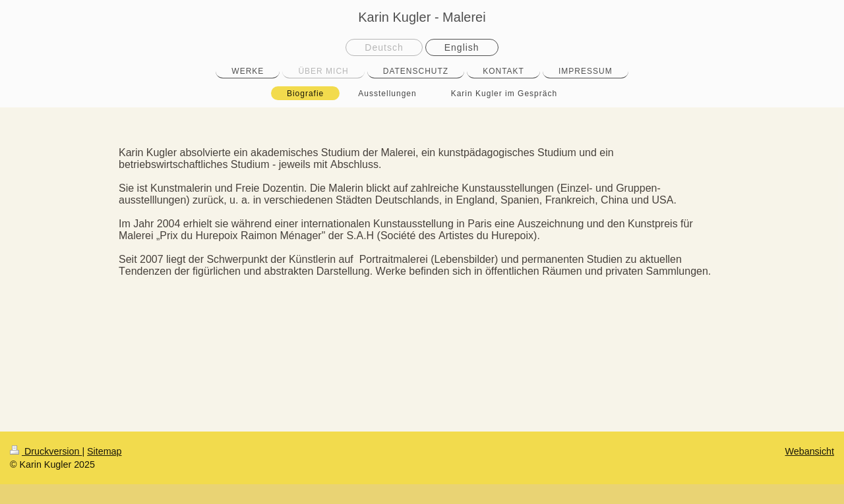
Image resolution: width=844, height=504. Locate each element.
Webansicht (810, 451)
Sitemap (104, 451)
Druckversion (46, 451)
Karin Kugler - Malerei (422, 17)
